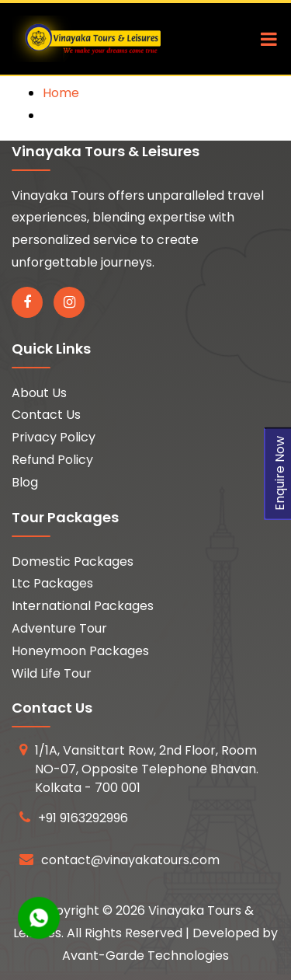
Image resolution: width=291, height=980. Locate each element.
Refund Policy (52, 460)
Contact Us (46, 415)
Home (61, 93)
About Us (39, 393)
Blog (25, 482)
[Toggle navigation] (265, 39)
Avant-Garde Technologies (145, 956)
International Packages (83, 606)
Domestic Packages (73, 561)
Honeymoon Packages (80, 651)
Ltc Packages (52, 583)
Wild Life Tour (52, 673)
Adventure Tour (59, 628)
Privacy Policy (54, 437)
